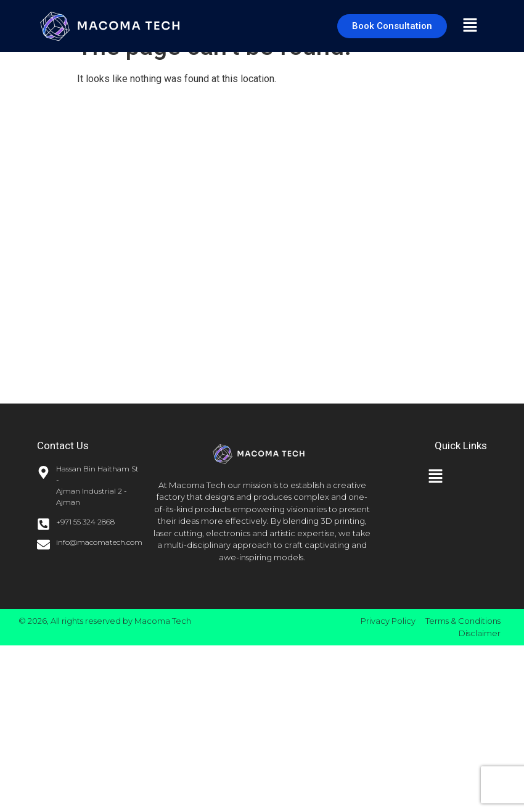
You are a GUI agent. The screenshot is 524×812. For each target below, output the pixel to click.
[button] (470, 26)
